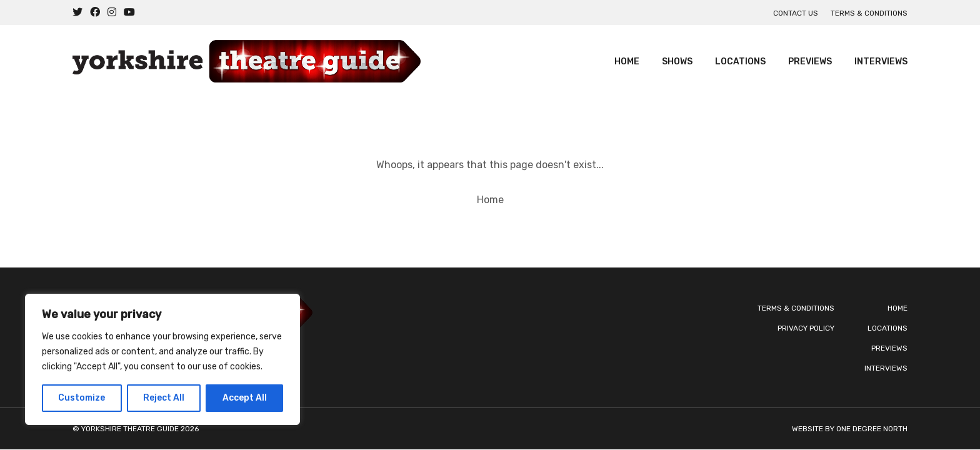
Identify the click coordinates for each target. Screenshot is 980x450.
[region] (162, 359)
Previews (810, 62)
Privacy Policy (806, 328)
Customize (82, 398)
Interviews (881, 62)
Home (627, 62)
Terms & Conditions (869, 13)
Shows (677, 62)
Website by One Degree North (850, 429)
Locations (740, 62)
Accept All (245, 398)
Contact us (796, 13)
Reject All (164, 398)
